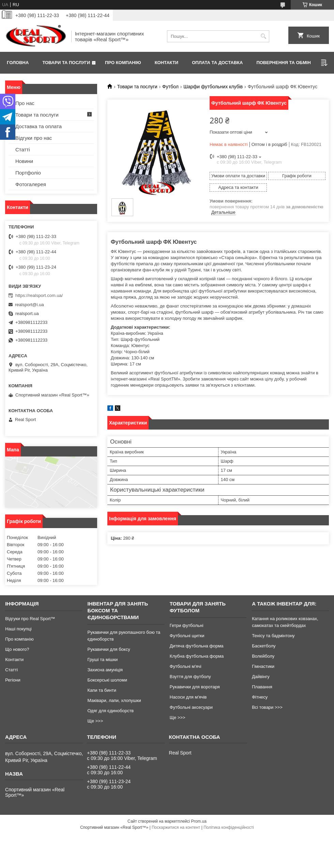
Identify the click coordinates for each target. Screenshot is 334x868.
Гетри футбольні (187, 625)
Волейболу (263, 656)
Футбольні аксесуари (191, 707)
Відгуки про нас (34, 138)
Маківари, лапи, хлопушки (114, 700)
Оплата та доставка (217, 63)
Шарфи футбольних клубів (213, 87)
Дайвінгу (261, 677)
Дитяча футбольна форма (197, 646)
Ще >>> (95, 721)
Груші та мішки (102, 660)
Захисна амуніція (105, 670)
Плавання (262, 687)
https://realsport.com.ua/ (39, 295)
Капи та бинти (102, 690)
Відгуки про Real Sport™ (30, 619)
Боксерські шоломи (107, 680)
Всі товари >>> (267, 707)
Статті (23, 149)
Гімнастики (263, 666)
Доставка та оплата (39, 126)
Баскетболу (264, 646)
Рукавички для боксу (109, 649)
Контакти (167, 63)
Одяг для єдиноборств (110, 711)
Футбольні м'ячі (186, 666)
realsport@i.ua (29, 305)
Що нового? (17, 649)
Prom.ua (199, 821)
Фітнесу (260, 697)
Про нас (25, 103)
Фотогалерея (31, 184)
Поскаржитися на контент (176, 827)
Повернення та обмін (283, 63)
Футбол (170, 87)
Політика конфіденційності (229, 827)
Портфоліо (28, 173)
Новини (24, 161)
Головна (18, 63)
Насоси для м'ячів (188, 697)
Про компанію (123, 63)
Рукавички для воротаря (195, 687)
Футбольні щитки (187, 636)
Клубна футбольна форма (197, 656)
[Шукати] (263, 36)
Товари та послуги (66, 63)
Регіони (13, 680)
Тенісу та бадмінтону (273, 636)
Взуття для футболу (190, 677)
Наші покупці (18, 629)
